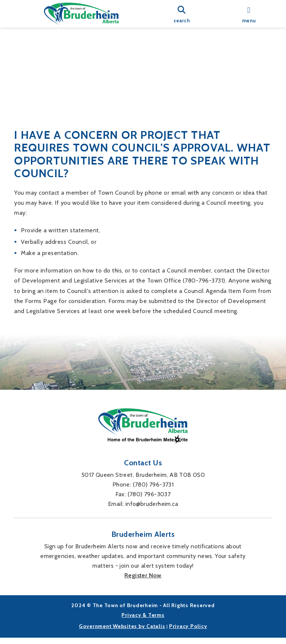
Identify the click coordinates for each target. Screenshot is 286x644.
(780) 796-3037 (149, 500)
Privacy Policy (188, 632)
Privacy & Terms (143, 621)
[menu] (249, 14)
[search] (182, 14)
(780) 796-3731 (153, 490)
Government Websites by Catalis (122, 632)
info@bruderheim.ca (152, 510)
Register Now (143, 581)
